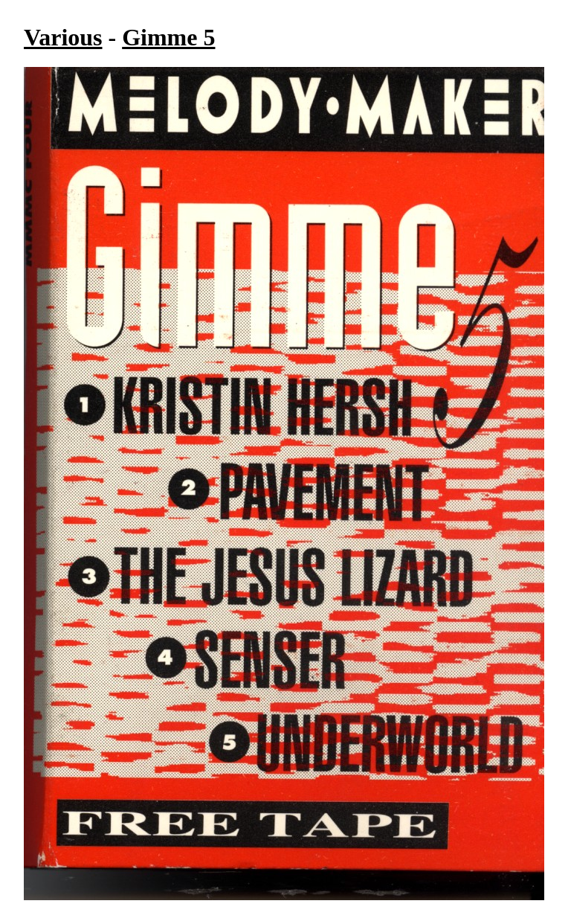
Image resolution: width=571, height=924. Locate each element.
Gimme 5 (168, 37)
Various (63, 37)
